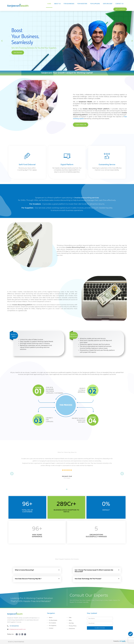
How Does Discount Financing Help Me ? (28, 579)
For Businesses (69, 4)
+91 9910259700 (14, 626)
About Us (57, 4)
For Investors (82, 4)
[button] (120, 9)
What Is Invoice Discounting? (24, 570)
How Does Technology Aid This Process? (88, 579)
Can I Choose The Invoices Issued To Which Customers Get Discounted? (94, 571)
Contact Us (119, 4)
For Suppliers (95, 4)
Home (49, 4)
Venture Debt (108, 4)
